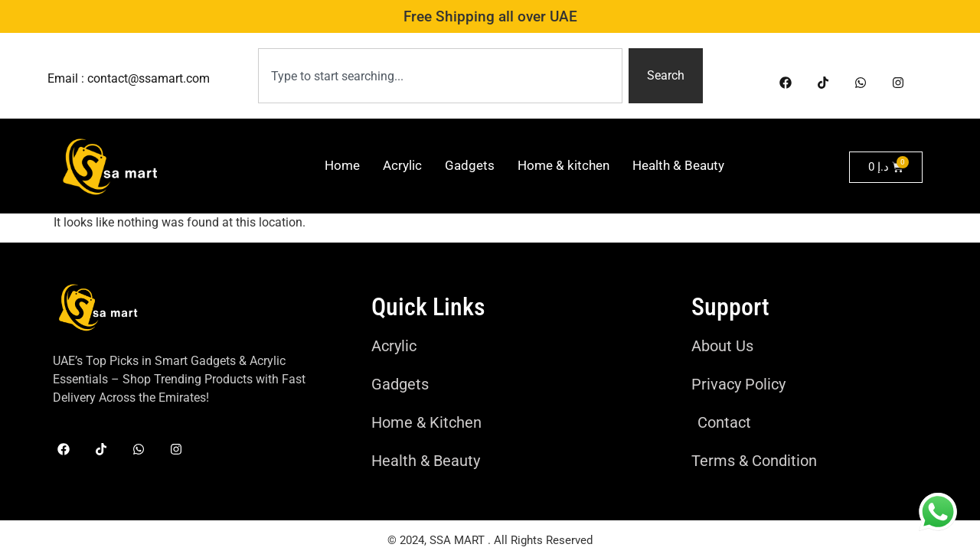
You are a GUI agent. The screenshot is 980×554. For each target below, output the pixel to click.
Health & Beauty (678, 165)
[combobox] (441, 76)
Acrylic (402, 165)
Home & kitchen (563, 165)
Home (342, 165)
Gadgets (470, 165)
